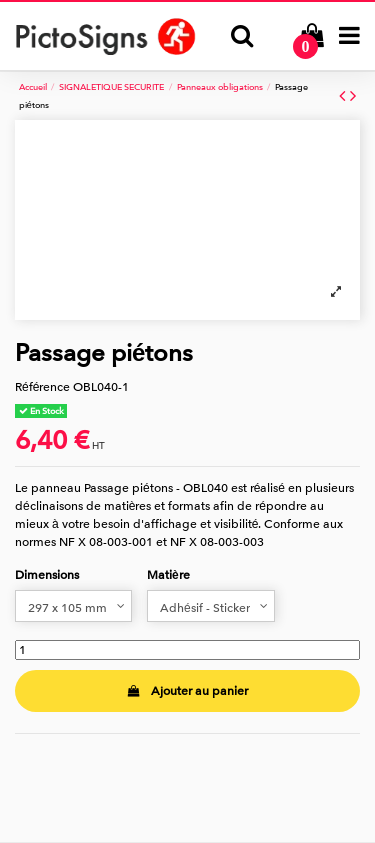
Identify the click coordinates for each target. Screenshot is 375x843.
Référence (42, 387)
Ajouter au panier (187, 691)
